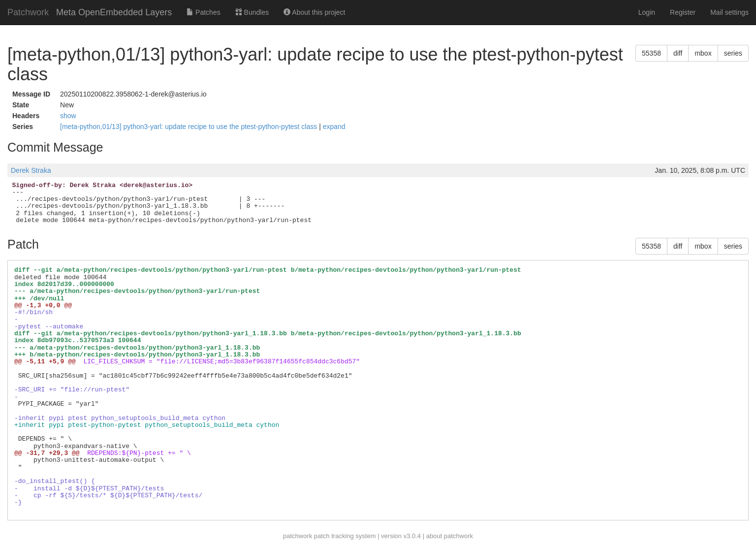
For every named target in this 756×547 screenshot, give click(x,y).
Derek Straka (31, 170)
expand (334, 127)
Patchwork (28, 12)
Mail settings (729, 12)
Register (683, 12)
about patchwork (450, 536)
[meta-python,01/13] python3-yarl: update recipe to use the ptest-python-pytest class (189, 127)
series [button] (733, 53)
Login (647, 12)
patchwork (298, 536)
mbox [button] (703, 53)
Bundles (252, 12)
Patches (203, 12)
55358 (651, 53)
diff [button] (678, 53)
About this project (314, 12)
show (68, 116)
